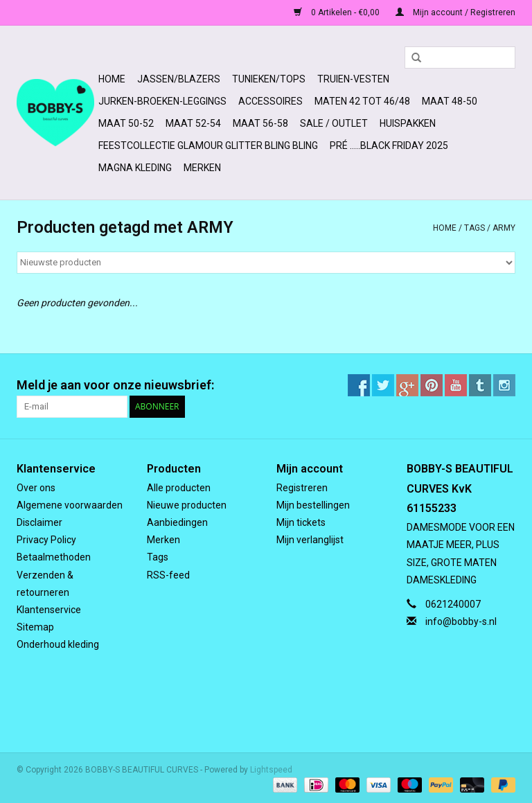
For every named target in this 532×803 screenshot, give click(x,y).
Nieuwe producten (187, 505)
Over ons (36, 488)
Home (112, 79)
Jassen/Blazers (179, 79)
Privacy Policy (46, 540)
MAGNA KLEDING (135, 168)
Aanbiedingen (177, 522)
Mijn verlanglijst (310, 540)
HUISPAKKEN (408, 123)
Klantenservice (49, 610)
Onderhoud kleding (58, 644)
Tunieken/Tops (269, 79)
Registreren (302, 488)
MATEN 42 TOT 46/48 (362, 101)
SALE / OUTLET (334, 123)
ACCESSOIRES (271, 101)
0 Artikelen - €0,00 (338, 12)
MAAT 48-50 (450, 101)
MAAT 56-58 (260, 123)
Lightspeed (271, 770)
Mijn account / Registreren (455, 12)
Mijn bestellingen (313, 505)
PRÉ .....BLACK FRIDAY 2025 (389, 145)
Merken (202, 168)
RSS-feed (168, 575)
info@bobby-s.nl (461, 621)
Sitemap (35, 627)
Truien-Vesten (353, 79)
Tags (475, 228)
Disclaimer (39, 522)
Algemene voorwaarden (70, 505)
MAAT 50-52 (126, 123)
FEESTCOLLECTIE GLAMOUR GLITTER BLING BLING (208, 145)
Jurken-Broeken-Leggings (162, 101)
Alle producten (179, 488)
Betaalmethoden (54, 557)
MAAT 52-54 (193, 123)
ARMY (504, 228)
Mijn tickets (301, 522)
